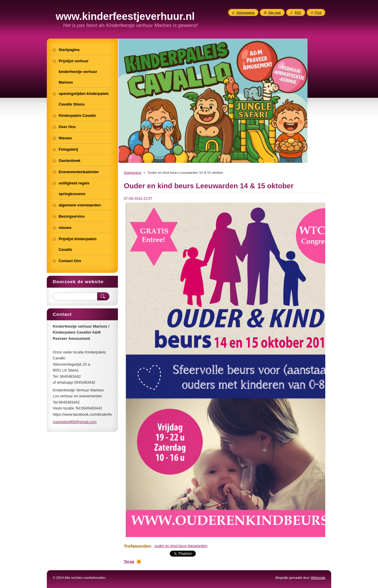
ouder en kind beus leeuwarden (181, 546)
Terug (129, 561)
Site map (274, 12)
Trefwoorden (137, 546)
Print (318, 12)
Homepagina (246, 12)
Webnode (318, 578)
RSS (298, 12)
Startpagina (133, 173)
